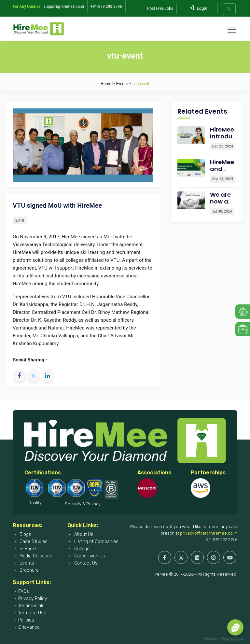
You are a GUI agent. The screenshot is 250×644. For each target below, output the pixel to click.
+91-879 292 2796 (220, 540)
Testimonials (31, 606)
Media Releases (35, 556)
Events (122, 84)
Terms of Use (32, 613)
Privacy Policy (33, 599)
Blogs (25, 534)
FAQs (24, 591)
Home (106, 84)
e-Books (28, 549)
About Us (83, 534)
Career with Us (89, 556)
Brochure (28, 570)
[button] (235, 627)
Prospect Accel (233, 639)
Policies (26, 620)
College (81, 549)
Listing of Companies (96, 542)
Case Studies (33, 542)
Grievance (29, 627)
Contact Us (85, 563)
